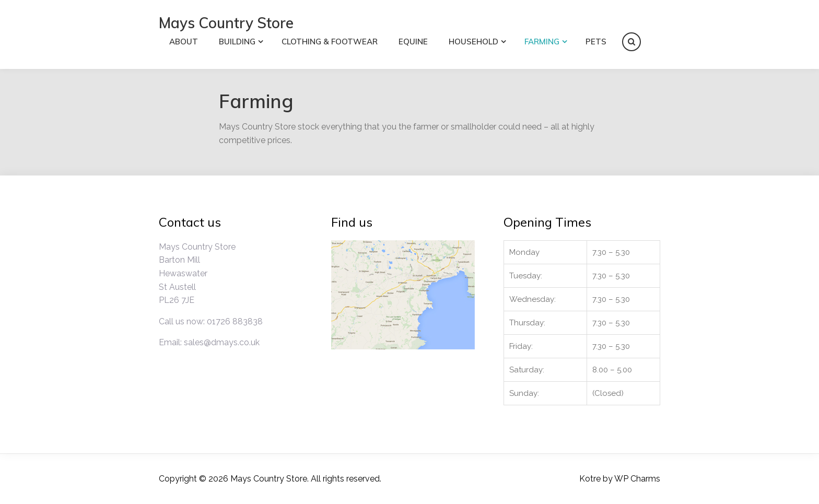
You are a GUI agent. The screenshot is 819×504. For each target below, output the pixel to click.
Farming (542, 42)
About (184, 42)
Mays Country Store (226, 23)
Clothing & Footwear (330, 42)
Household (473, 42)
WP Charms (637, 479)
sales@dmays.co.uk (222, 342)
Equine (413, 42)
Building (237, 42)
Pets (596, 42)
